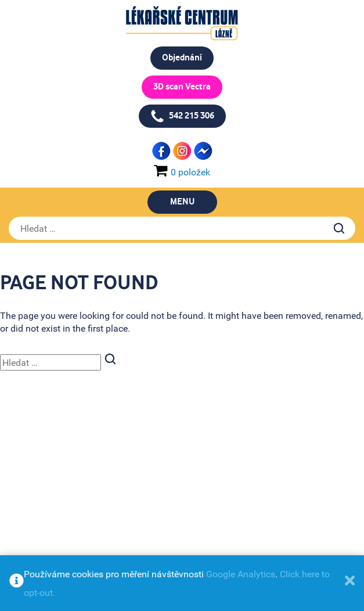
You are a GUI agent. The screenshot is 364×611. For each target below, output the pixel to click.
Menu (182, 202)
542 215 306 (182, 116)
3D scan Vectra (182, 87)
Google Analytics (241, 574)
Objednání (182, 58)
